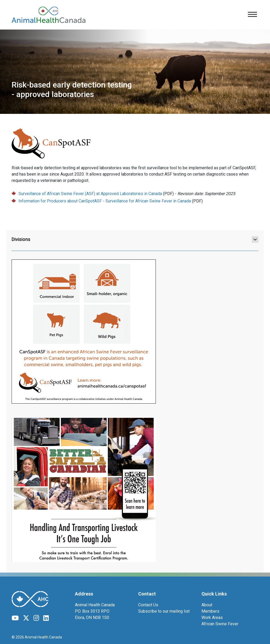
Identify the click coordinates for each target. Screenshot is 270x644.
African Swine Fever (220, 624)
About (207, 605)
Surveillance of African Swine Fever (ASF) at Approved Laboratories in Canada (90, 194)
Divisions (135, 239)
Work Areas (212, 618)
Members (210, 611)
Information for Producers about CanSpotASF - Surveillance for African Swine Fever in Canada (105, 201)
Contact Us (148, 605)
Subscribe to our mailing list (164, 611)
